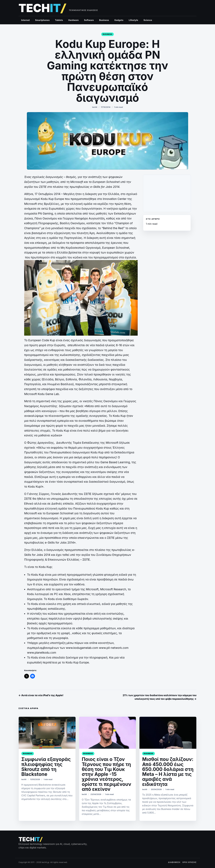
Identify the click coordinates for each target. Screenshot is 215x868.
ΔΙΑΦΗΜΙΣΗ (174, 862)
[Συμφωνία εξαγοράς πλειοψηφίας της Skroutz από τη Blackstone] (47, 733)
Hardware (73, 20)
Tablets (59, 20)
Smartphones (42, 20)
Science (148, 20)
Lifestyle (133, 20)
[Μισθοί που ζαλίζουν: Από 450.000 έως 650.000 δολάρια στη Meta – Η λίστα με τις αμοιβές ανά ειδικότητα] (168, 733)
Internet (25, 20)
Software (89, 20)
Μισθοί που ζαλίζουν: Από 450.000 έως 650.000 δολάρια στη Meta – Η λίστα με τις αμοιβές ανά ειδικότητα (168, 772)
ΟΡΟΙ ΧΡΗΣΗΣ (189, 862)
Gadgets (119, 20)
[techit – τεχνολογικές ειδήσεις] (42, 8)
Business (104, 20)
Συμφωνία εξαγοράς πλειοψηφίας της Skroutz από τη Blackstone (46, 767)
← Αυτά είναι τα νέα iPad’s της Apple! (41, 695)
